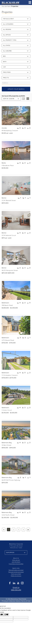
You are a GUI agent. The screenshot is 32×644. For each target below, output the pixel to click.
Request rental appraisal (16, 572)
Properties (15, 6)
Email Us (16, 587)
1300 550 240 (16, 590)
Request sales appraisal (16, 570)
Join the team (16, 562)
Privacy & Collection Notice (11, 601)
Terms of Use (26, 601)
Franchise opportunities (16, 564)
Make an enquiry (16, 576)
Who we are (16, 560)
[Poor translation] (6, 615)
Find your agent (16, 574)
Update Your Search (16, 89)
